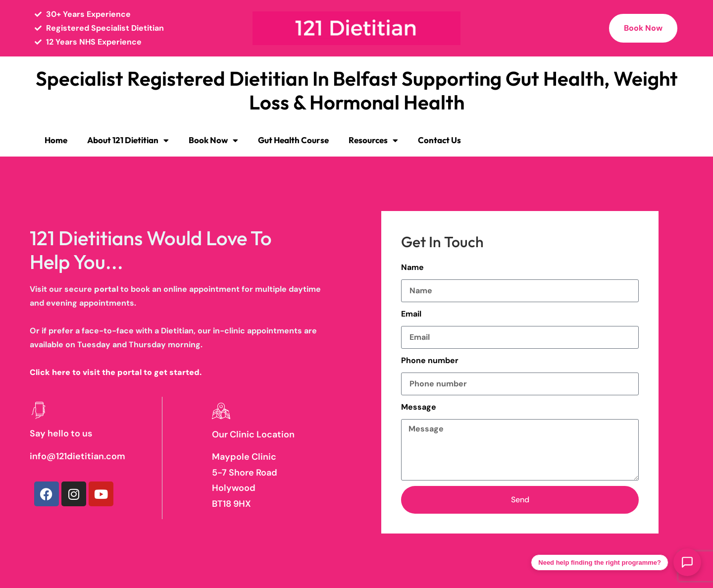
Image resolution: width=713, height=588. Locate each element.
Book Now (213, 140)
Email (411, 314)
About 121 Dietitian (128, 140)
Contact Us (439, 140)
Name (412, 267)
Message (419, 407)
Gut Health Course (293, 140)
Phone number (430, 360)
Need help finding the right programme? (600, 562)
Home (56, 140)
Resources (373, 140)
